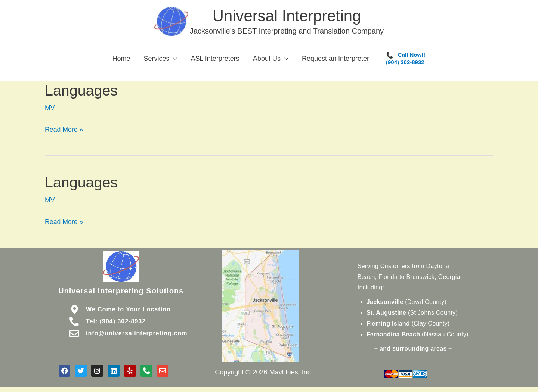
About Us (267, 60)
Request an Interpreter (336, 60)
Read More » (64, 129)
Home (121, 60)
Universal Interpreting (288, 16)
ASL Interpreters (215, 60)
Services (156, 60)
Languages (82, 91)
